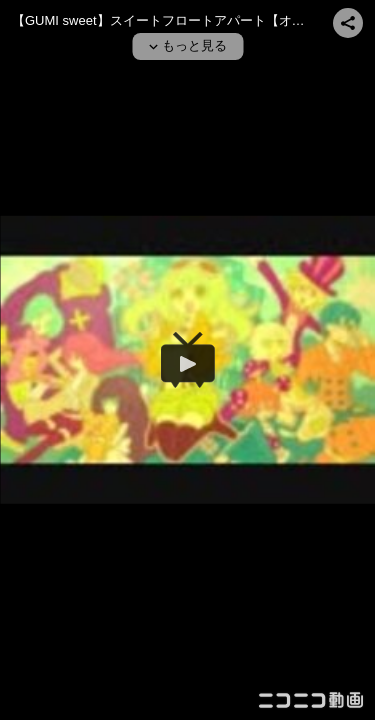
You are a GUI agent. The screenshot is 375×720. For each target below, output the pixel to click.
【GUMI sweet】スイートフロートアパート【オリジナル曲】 (191, 20)
